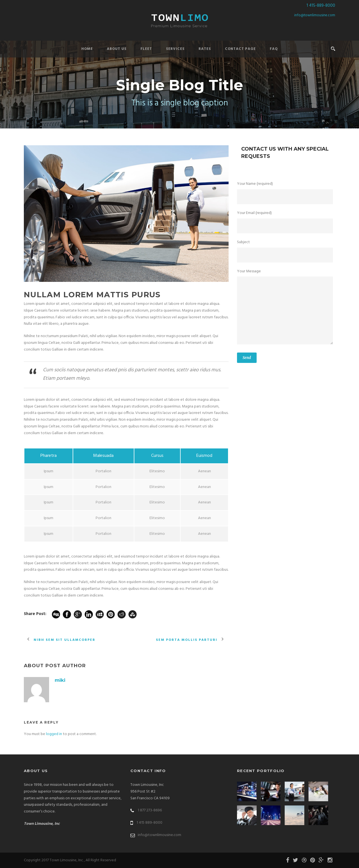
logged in (54, 734)
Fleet (146, 49)
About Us (117, 49)
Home (87, 49)
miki (60, 680)
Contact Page (240, 49)
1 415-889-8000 (321, 6)
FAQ (274, 49)
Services (175, 49)
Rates (205, 49)
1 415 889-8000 (149, 823)
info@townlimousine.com (315, 15)
